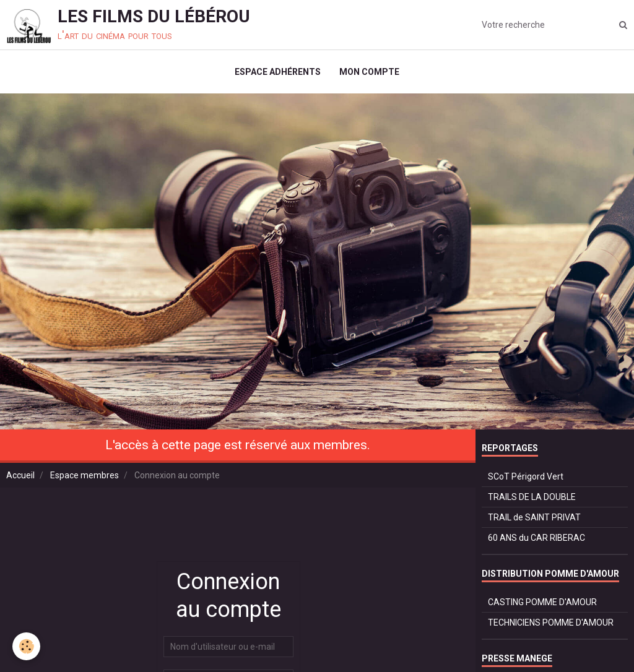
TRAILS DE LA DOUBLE (532, 497)
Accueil (20, 475)
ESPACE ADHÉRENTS (278, 72)
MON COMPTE (369, 72)
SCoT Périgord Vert (526, 476)
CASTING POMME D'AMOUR (542, 602)
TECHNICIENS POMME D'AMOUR (551, 622)
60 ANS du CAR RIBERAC (536, 538)
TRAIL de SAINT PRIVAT (534, 517)
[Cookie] (26, 646)
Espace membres (85, 475)
